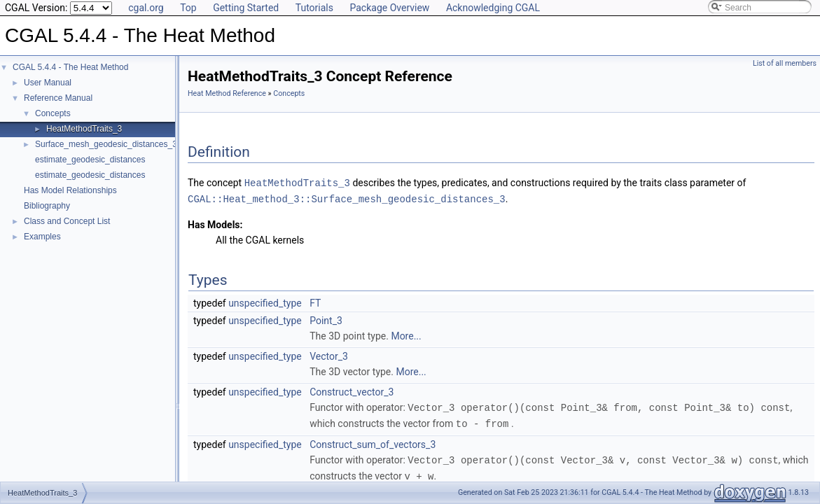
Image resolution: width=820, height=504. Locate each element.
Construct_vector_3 (352, 391)
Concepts (53, 113)
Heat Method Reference (227, 93)
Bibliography (47, 206)
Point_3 (326, 319)
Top (188, 8)
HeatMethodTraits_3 (84, 129)
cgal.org (146, 8)
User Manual (48, 83)
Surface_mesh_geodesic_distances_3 (106, 144)
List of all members (785, 63)
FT (315, 302)
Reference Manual (58, 98)
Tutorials (314, 8)
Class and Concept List (67, 221)
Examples (42, 237)
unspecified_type (265, 302)
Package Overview (389, 8)
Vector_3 (329, 355)
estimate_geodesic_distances (90, 160)
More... (406, 335)
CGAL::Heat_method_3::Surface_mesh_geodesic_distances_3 (347, 198)
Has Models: (215, 223)
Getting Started (246, 8)
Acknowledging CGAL (493, 8)
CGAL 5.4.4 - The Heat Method (70, 67)
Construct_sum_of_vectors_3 (373, 442)
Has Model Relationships (70, 190)
